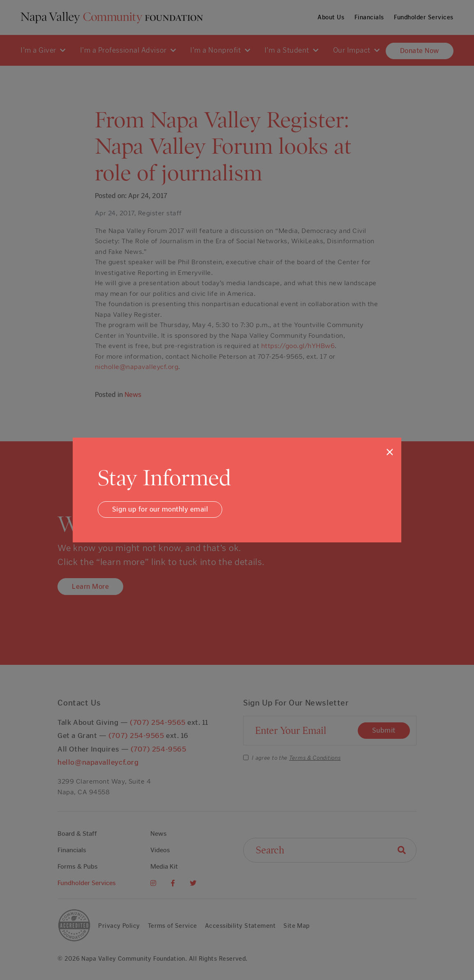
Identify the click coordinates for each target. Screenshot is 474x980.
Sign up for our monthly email (160, 509)
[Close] (390, 452)
